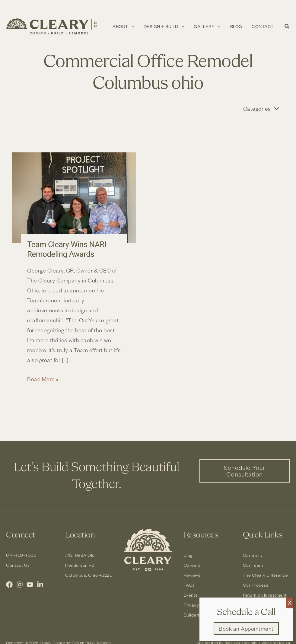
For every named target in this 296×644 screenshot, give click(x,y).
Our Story (253, 555)
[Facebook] (9, 585)
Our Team (253, 565)
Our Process (256, 585)
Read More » (43, 379)
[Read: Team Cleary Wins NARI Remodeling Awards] (74, 198)
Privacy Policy (198, 605)
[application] (147, 27)
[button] (139, 27)
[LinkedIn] (40, 585)
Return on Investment (265, 595)
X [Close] (290, 603)
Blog (188, 555)
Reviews (192, 575)
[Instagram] (20, 585)
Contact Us (18, 565)
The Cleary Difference (266, 575)
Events (191, 595)
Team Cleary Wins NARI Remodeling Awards (67, 249)
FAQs (189, 585)
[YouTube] (30, 585)
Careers (192, 565)
